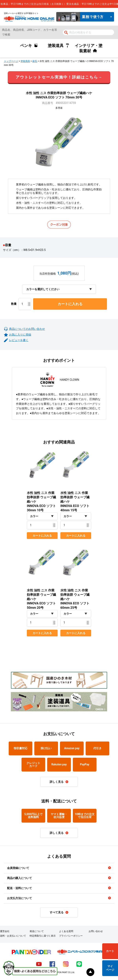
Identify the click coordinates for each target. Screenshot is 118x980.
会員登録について (18, 868)
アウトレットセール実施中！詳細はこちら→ (59, 77)
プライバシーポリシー (71, 936)
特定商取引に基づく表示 (43, 936)
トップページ (11, 61)
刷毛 (35, 61)
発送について (37, 931)
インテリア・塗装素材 (89, 48)
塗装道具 (56, 46)
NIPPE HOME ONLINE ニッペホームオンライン (29, 19)
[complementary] (59, 4)
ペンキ (26, 46)
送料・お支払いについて (13, 936)
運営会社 (5, 931)
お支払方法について (20, 898)
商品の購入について (20, 878)
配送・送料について (20, 888)
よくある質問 (66, 931)
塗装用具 (25, 61)
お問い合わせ (96, 931)
